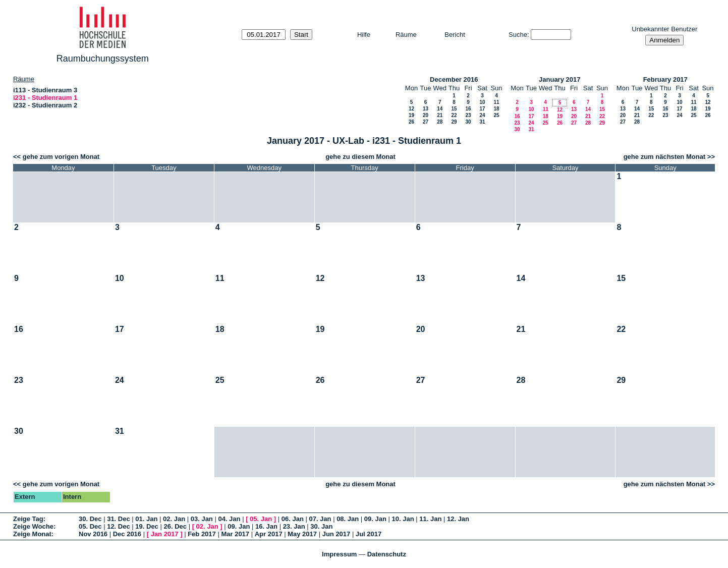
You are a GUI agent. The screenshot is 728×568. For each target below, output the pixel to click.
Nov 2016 (93, 534)
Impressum (339, 554)
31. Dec (119, 519)
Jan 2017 (165, 534)
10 (482, 102)
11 (496, 102)
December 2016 (454, 79)
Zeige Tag (28, 519)
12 (411, 109)
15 (454, 109)
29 (454, 122)
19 (411, 115)
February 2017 (665, 79)
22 (454, 115)
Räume (406, 35)
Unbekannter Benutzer (664, 29)
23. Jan (294, 526)
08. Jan (348, 519)
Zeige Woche (33, 526)
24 (482, 115)
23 (468, 115)
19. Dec (147, 526)
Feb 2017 (202, 534)
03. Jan (202, 519)
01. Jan (146, 519)
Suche (518, 35)
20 (426, 115)
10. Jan (403, 519)
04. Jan (229, 519)
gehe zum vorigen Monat (61, 157)
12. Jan (458, 519)
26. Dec (175, 526)
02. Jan (174, 519)
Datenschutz (387, 554)
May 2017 (302, 534)
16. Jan (266, 526)
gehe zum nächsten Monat (665, 157)
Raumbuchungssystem (103, 59)
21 (440, 115)
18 (496, 109)
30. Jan (321, 526)
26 (411, 122)
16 (468, 109)
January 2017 (559, 79)
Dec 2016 (127, 534)
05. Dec (90, 526)
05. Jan (261, 519)
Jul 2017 (369, 534)
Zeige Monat (32, 534)
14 (440, 109)
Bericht (455, 35)
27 (426, 122)
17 (482, 109)
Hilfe (364, 35)
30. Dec (90, 519)
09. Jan (375, 519)
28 (440, 122)
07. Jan (320, 519)
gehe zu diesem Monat (360, 157)
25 (496, 115)
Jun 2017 (337, 534)
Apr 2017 (269, 534)
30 (468, 122)
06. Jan (293, 519)
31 (482, 122)
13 (426, 109)
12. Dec (119, 526)
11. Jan (430, 519)
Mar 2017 (235, 534)
